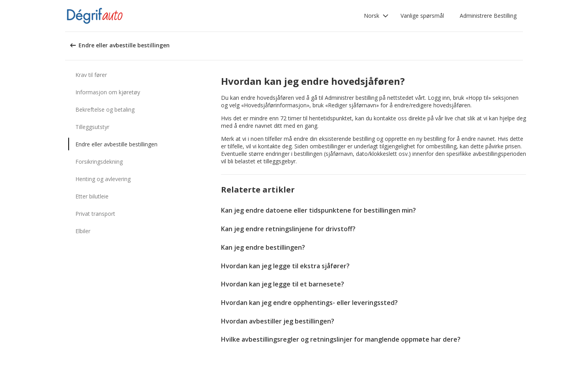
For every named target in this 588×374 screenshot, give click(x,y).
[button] (376, 16)
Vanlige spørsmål (422, 16)
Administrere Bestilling (488, 16)
